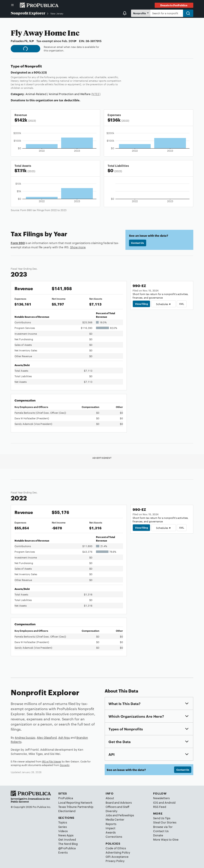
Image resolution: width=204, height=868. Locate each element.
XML (182, 304)
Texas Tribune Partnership (76, 807)
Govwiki (65, 765)
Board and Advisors (119, 802)
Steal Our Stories (165, 822)
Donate (158, 835)
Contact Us (137, 243)
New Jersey (57, 13)
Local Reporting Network (75, 802)
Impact (110, 828)
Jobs (109, 815)
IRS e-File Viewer (52, 761)
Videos (63, 831)
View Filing (142, 304)
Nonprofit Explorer (28, 13)
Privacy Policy (115, 861)
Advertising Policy (118, 852)
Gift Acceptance (117, 856)
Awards (111, 832)
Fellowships (126, 815)
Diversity (111, 811)
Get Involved (67, 839)
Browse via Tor (163, 827)
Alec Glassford (47, 737)
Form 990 (18, 243)
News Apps (66, 835)
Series (62, 827)
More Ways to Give (166, 839)
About (110, 798)
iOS (156, 802)
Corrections (114, 836)
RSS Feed (160, 807)
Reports (111, 824)
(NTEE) (96, 94)
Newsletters (161, 798)
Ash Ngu (64, 737)
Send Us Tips (162, 818)
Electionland (67, 811)
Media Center (115, 819)
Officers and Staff (117, 807)
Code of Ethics (116, 848)
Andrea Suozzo (25, 737)
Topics (63, 822)
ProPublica (66, 798)
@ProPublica (67, 848)
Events (63, 852)
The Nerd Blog (68, 844)
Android (170, 802)
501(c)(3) (40, 72)
